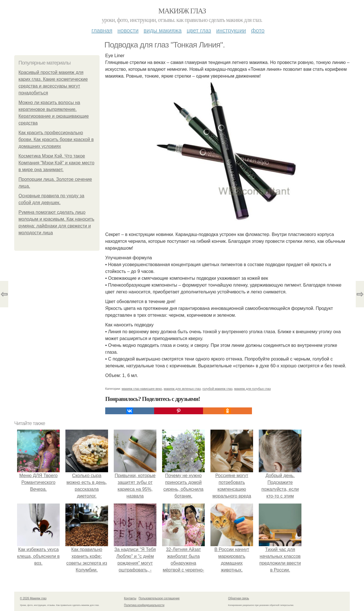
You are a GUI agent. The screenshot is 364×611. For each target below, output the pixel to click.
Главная (102, 30)
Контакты (130, 598)
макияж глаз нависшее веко (142, 389)
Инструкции (231, 30)
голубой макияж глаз (218, 389)
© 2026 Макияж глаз (33, 598)
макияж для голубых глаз (252, 389)
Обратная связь (239, 598)
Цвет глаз (199, 30)
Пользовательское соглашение (159, 598)
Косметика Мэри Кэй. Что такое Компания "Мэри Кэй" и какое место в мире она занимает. (56, 163)
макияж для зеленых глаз (182, 389)
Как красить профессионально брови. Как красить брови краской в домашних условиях (56, 139)
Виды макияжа (163, 30)
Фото (258, 30)
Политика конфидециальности (144, 605)
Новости (128, 30)
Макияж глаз (182, 11)
